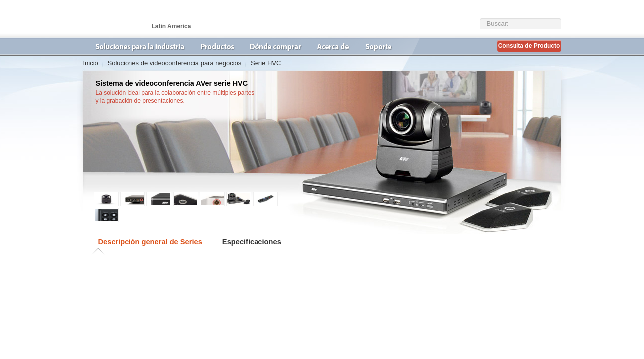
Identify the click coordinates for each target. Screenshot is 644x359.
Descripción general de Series (150, 242)
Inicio (91, 63)
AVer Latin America (133, 19)
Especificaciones (252, 242)
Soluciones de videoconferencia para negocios (174, 63)
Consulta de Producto (529, 46)
